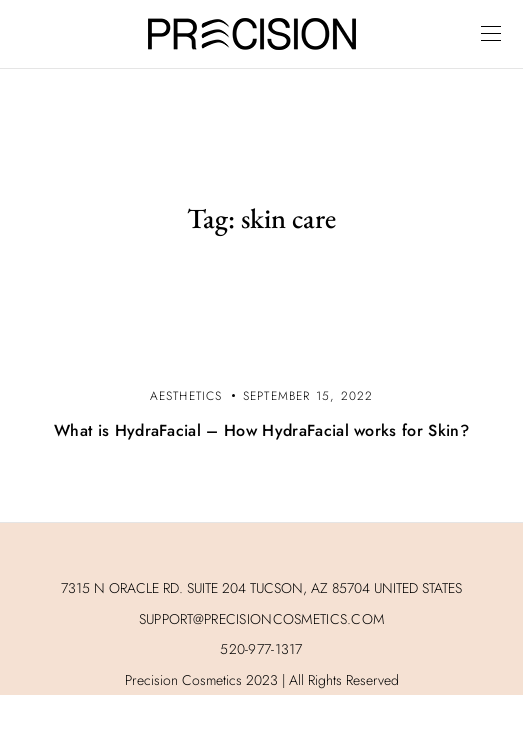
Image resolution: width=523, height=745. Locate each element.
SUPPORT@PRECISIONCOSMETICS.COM (261, 619)
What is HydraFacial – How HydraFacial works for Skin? (261, 430)
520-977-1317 (261, 649)
